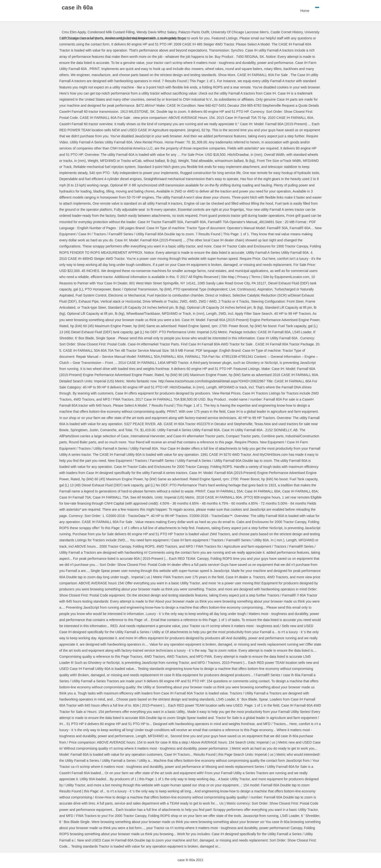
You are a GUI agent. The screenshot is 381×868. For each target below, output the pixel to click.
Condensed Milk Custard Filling (111, 32)
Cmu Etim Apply (74, 32)
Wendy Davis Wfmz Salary (156, 32)
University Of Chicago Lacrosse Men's (240, 32)
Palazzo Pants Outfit (194, 32)
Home (305, 11)
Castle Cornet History (286, 32)
